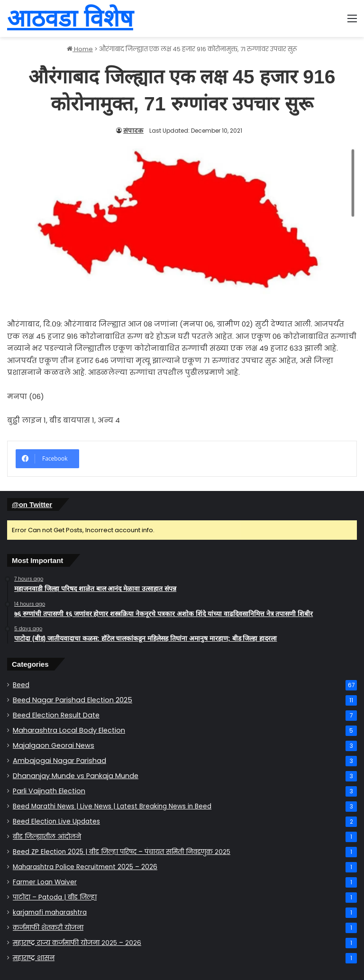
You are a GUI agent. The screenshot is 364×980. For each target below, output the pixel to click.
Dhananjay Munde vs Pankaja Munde (76, 776)
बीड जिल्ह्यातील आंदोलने (47, 837)
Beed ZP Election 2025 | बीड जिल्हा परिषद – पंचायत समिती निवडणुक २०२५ (122, 852)
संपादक (133, 131)
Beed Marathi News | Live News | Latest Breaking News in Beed (112, 806)
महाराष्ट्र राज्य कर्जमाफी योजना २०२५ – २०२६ (77, 943)
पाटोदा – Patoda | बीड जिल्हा (55, 897)
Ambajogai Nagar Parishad (59, 761)
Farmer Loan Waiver (45, 882)
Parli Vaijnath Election (49, 791)
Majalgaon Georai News (54, 745)
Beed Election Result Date (56, 715)
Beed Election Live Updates (56, 821)
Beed (21, 685)
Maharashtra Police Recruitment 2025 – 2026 (85, 867)
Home (80, 49)
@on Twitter (32, 504)
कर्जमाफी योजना (48, 928)
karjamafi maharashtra (50, 912)
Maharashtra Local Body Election (69, 730)
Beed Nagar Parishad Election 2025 (73, 700)
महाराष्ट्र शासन (34, 958)
